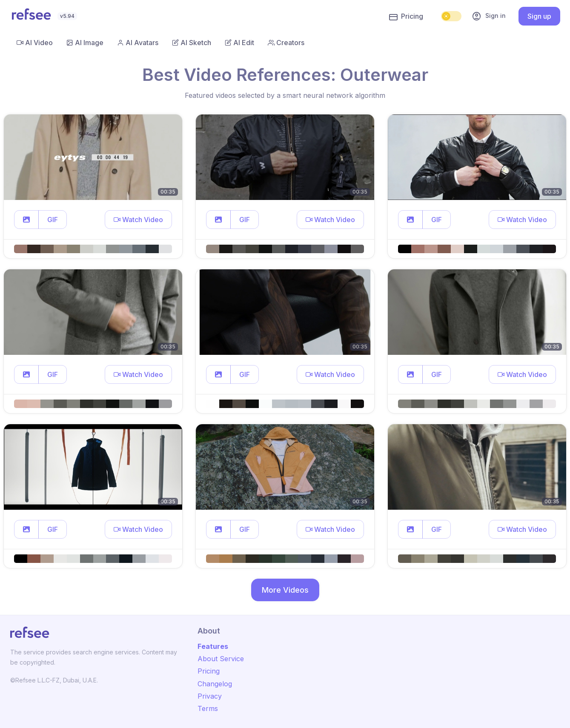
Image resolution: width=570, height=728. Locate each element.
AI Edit (239, 43)
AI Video (35, 43)
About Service (221, 659)
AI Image (85, 43)
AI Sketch (192, 43)
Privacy (210, 696)
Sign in (489, 16)
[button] (26, 220)
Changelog (215, 684)
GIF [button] (53, 220)
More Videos (285, 590)
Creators (286, 43)
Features (213, 646)
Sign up (539, 16)
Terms (208, 708)
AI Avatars (138, 43)
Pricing (406, 17)
